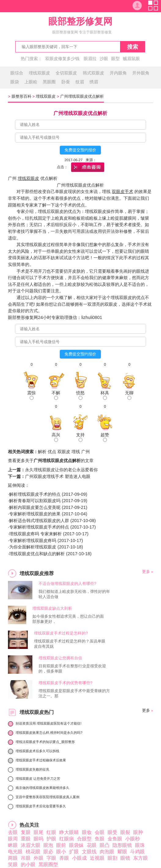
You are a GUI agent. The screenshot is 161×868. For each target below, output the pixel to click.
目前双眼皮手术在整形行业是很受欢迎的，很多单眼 (72, 669)
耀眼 (122, 852)
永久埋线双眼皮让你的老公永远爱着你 (61, 470)
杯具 (105, 395)
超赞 (105, 437)
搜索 (133, 47)
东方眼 (141, 858)
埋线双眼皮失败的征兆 (32, 769)
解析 (42, 452)
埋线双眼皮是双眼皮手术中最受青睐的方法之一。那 (74, 693)
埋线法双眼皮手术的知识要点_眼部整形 (45, 742)
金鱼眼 (115, 839)
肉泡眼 (107, 852)
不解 (56, 395)
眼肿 (138, 832)
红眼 (51, 832)
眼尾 (38, 832)
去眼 (13, 832)
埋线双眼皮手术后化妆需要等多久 (41, 806)
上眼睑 (31, 82)
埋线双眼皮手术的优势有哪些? (65, 683)
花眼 (92, 845)
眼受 (112, 832)
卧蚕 (66, 82)
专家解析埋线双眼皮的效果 (35, 514)
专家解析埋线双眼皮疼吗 (33, 540)
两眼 (13, 858)
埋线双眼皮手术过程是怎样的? (61, 633)
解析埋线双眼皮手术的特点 (35, 494)
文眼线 (89, 852)
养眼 (64, 858)
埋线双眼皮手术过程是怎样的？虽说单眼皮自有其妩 (70, 644)
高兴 (56, 437)
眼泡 (48, 845)
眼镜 (125, 858)
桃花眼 (33, 852)
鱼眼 (100, 839)
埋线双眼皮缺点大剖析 (52, 608)
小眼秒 (133, 839)
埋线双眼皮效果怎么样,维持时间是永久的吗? (49, 733)
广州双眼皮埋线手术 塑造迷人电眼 (58, 476)
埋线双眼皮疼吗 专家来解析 (35, 534)
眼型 (115, 59)
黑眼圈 (49, 82)
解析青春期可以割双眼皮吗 (35, 501)
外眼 (38, 858)
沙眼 (104, 59)
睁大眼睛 (69, 832)
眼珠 (140, 845)
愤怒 (80, 395)
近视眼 (97, 858)
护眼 (51, 839)
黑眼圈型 (48, 864)
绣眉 (94, 82)
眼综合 (17, 73)
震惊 (31, 395)
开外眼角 (141, 73)
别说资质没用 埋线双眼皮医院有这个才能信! (48, 723)
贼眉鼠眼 (131, 59)
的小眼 (28, 864)
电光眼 (15, 852)
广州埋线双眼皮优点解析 (82, 96)
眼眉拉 (90, 59)
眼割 (112, 858)
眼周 (13, 839)
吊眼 (26, 858)
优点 (52, 452)
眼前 (61, 845)
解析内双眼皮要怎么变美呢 (35, 507)
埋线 (76, 452)
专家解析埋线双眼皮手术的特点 (39, 527)
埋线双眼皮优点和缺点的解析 (37, 554)
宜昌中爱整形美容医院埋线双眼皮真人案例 (48, 797)
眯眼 (13, 845)
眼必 (48, 852)
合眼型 (84, 839)
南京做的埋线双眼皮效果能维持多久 (42, 788)
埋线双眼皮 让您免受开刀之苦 (38, 779)
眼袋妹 (76, 845)
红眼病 (67, 839)
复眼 (26, 832)
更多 (146, 572)
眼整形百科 (22, 96)
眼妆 (87, 832)
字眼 (51, 858)
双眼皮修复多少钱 (62, 59)
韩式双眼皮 (93, 73)
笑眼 (13, 864)
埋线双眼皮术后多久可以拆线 (37, 751)
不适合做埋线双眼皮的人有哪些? (67, 584)
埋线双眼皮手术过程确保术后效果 (41, 760)
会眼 (100, 832)
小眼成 (79, 858)
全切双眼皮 (66, 73)
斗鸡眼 (137, 852)
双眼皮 (64, 452)
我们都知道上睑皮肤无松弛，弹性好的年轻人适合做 (74, 594)
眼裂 (125, 832)
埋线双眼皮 (39, 73)
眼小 (61, 852)
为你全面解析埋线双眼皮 (33, 547)
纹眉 (80, 82)
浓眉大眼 (31, 845)
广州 (86, 452)
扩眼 (74, 852)
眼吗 (38, 839)
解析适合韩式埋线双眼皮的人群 (39, 521)
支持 (80, 437)
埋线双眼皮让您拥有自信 (60, 658)
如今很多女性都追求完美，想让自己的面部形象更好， (68, 619)
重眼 (26, 839)
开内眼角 (118, 73)
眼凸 (104, 845)
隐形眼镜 (122, 845)
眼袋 (15, 82)
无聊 (129, 395)
